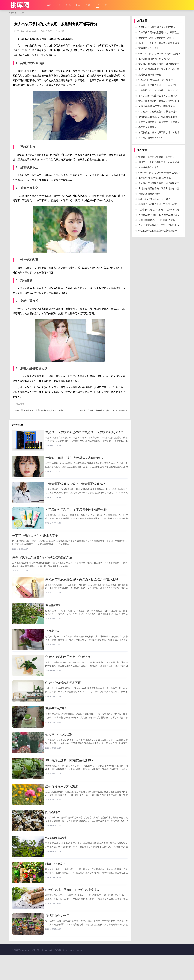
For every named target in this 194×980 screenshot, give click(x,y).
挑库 (11, 13)
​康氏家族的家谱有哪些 (150, 75)
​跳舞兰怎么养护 (56, 885)
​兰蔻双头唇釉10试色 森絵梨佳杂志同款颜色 (74, 459)
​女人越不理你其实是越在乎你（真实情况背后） (162, 64)
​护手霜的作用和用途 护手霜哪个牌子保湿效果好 (77, 514)
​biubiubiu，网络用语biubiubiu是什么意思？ (159, 54)
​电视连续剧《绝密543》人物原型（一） (158, 59)
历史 (107, 5)
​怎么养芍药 (53, 640)
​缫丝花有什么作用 (57, 939)
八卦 (59, 5)
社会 (78, 5)
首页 (49, 5)
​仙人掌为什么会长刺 (59, 748)
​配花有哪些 (53, 830)
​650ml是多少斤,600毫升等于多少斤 (156, 80)
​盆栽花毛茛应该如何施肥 (62, 803)
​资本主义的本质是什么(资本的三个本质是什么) (162, 122)
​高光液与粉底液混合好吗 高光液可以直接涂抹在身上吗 (82, 585)
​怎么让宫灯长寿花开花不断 (63, 694)
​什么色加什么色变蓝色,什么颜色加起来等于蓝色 (162, 111)
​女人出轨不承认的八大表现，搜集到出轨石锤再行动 (164, 101)
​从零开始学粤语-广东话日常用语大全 (157, 106)
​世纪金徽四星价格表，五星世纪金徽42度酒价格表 (163, 69)
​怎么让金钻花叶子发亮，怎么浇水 (68, 667)
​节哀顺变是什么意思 (149, 48)
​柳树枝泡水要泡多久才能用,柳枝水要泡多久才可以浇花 (166, 117)
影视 (68, 5)
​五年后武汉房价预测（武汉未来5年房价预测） (162, 27)
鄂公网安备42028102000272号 (23, 975)
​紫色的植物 (53, 612)
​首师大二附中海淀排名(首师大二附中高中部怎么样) (164, 96)
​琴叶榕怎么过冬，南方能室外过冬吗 (69, 776)
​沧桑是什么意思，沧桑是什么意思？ (156, 38)
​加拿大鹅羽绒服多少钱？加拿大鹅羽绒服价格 (75, 487)
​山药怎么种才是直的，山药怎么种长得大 (72, 912)
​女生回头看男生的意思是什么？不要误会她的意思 (163, 32)
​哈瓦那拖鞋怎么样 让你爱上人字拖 (35, 541)
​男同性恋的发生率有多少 (151, 138)
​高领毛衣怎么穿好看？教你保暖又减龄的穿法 (42, 563)
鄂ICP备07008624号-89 (46, 975)
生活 (97, 5)
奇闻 (88, 5)
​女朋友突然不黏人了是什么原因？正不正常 (107, 410)
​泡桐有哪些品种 (56, 857)
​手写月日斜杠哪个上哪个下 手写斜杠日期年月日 (162, 85)
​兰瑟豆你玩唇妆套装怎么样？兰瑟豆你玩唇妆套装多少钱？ (48, 410)
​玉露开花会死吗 (56, 721)
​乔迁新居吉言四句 (147, 127)
